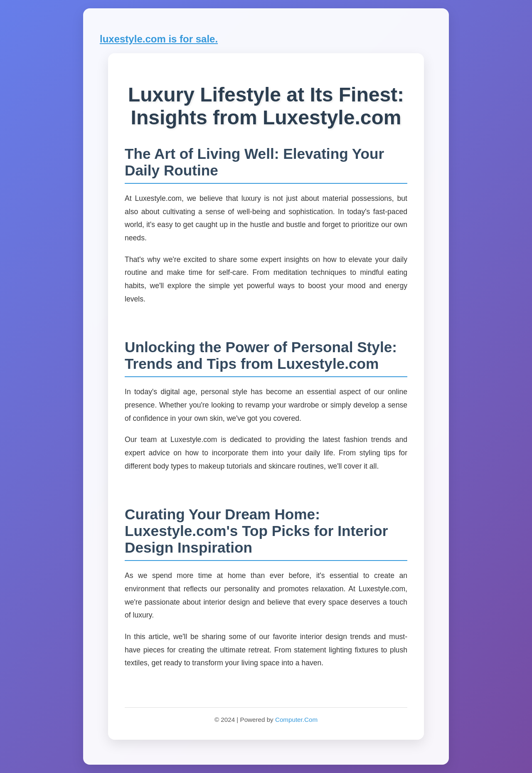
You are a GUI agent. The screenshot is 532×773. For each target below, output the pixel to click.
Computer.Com (296, 720)
